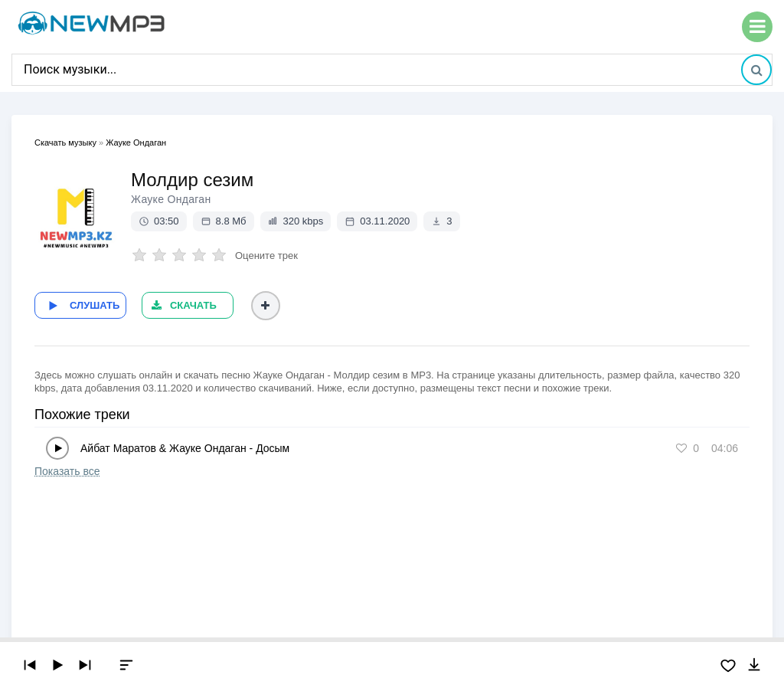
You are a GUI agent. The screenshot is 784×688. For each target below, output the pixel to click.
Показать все (67, 471)
